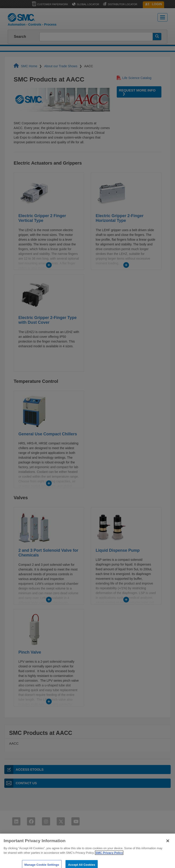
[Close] (168, 844)
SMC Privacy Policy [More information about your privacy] (109, 856)
